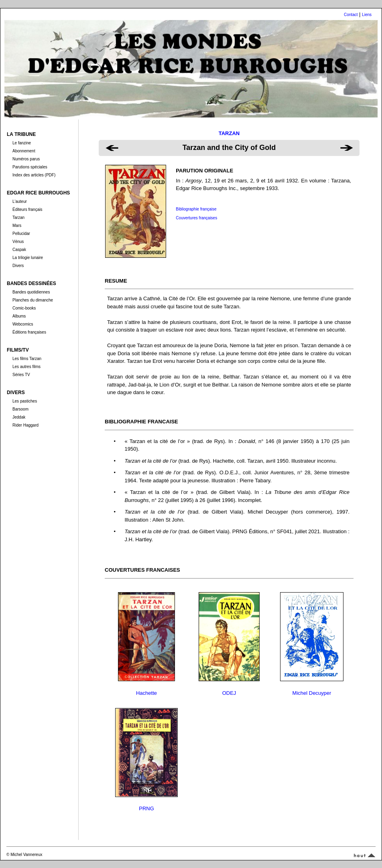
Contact (351, 15)
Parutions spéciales (30, 167)
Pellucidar (21, 234)
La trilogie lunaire (28, 258)
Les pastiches (25, 401)
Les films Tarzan (27, 359)
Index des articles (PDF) (34, 175)
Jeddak (19, 417)
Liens (367, 15)
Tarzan (18, 218)
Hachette (146, 693)
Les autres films (26, 367)
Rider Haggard (25, 425)
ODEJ (229, 693)
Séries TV (21, 375)
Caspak (19, 250)
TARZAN (229, 133)
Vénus (18, 242)
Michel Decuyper (312, 693)
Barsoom (20, 409)
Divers (18, 266)
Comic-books (24, 308)
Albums (19, 316)
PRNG (146, 808)
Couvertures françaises (196, 218)
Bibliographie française (196, 209)
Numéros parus (26, 159)
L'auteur (20, 201)
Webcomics (23, 324)
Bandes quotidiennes (31, 292)
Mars (17, 226)
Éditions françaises (29, 332)
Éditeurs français (27, 209)
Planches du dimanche (33, 300)
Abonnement (24, 151)
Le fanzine (22, 143)
